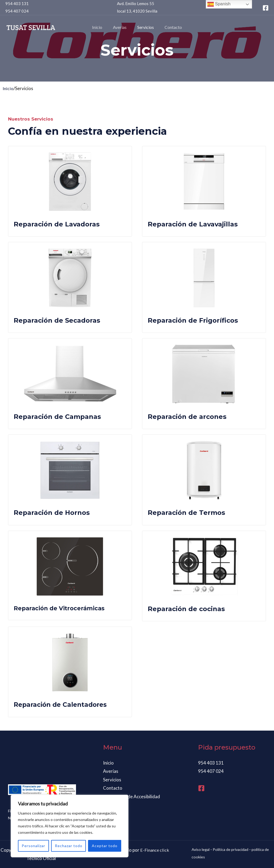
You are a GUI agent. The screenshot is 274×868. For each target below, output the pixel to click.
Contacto (170, 27)
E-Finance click (155, 850)
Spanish (219, 4)
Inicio (100, 27)
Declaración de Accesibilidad (132, 796)
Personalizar (33, 846)
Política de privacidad (233, 849)
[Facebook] (266, 8)
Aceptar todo (105, 846)
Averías (121, 27)
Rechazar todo (69, 846)
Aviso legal (201, 849)
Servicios (144, 27)
